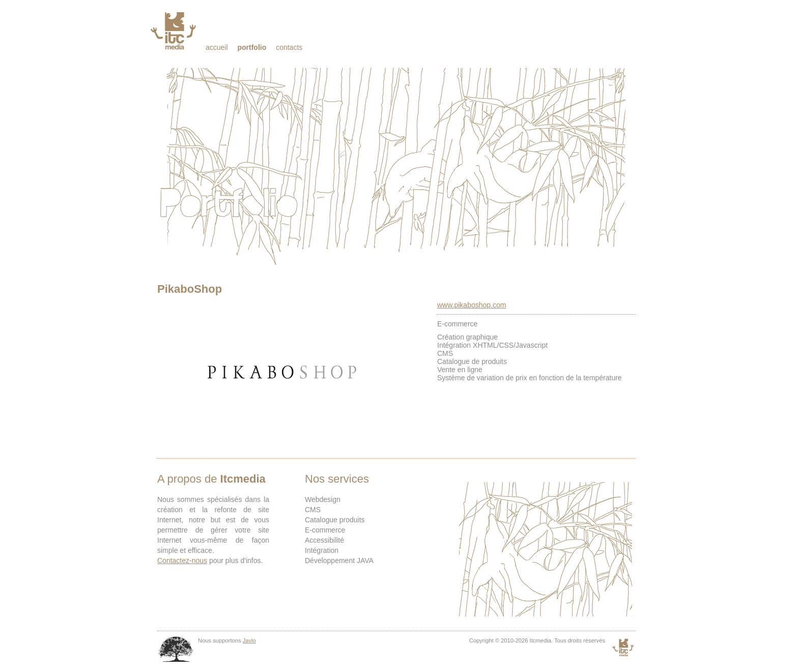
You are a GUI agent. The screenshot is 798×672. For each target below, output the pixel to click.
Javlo (249, 640)
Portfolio (252, 47)
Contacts (289, 47)
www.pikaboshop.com (472, 305)
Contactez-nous (182, 561)
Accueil (217, 47)
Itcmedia (174, 31)
